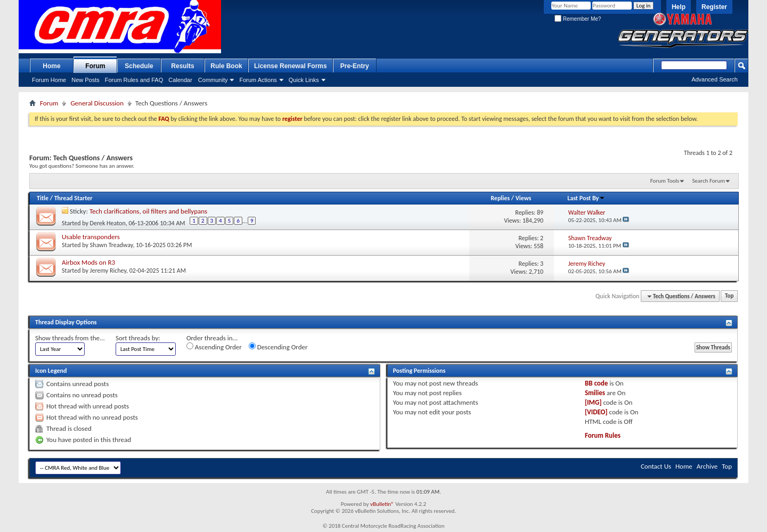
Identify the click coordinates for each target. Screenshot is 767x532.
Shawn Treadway (112, 245)
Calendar (180, 80)
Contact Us (656, 466)
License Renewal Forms (291, 66)
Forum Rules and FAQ (134, 80)
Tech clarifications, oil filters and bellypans (148, 211)
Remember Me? (578, 19)
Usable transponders (91, 237)
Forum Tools (665, 181)
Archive (707, 466)
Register (714, 7)
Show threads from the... (70, 338)
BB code (596, 383)
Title (43, 198)
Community (213, 80)
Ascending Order (214, 347)
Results (182, 66)
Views (524, 198)
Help (679, 7)
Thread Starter (74, 198)
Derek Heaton (108, 223)
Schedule (139, 66)
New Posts (85, 80)
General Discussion (97, 103)
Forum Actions (258, 80)
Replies (500, 198)
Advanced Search (715, 79)
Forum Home (49, 80)
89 (540, 212)
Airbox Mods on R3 (88, 262)
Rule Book (226, 66)
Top (729, 296)
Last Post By (586, 198)
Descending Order (278, 347)
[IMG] (593, 402)
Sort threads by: (138, 338)
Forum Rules (603, 435)
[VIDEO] (596, 412)
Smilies (595, 393)
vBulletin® (382, 504)
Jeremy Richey (108, 271)
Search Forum (709, 181)
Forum (95, 66)
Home (51, 66)
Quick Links (304, 80)
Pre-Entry (355, 66)
